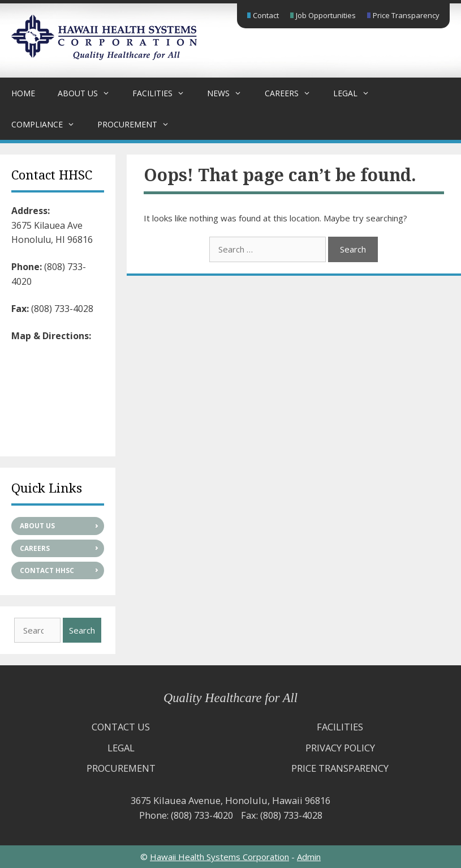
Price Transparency (406, 15)
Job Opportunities (326, 15)
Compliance (49, 124)
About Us (89, 93)
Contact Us (121, 727)
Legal (357, 93)
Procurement (139, 124)
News (230, 93)
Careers (293, 93)
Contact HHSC (47, 570)
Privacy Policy (340, 748)
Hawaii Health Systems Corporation (219, 857)
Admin (309, 857)
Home (23, 93)
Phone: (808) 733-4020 (186, 815)
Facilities (164, 93)
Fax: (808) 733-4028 (282, 815)
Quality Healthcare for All (230, 698)
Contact (266, 15)
